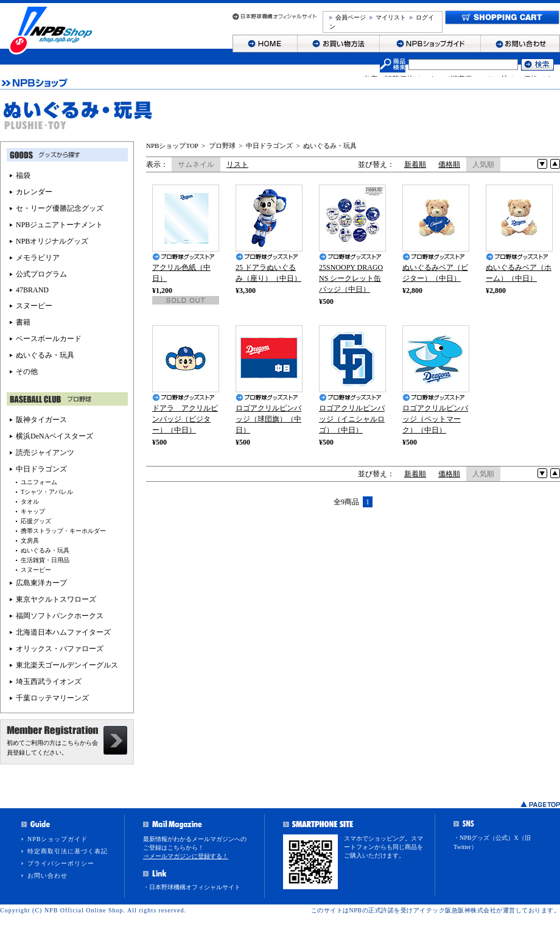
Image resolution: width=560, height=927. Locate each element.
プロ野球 (222, 146)
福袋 (23, 175)
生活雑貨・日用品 (45, 560)
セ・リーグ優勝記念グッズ (60, 208)
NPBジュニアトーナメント (59, 225)
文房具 (30, 541)
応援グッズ (36, 521)
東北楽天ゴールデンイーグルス (67, 665)
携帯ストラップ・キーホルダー (63, 531)
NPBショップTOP (172, 146)
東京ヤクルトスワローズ (56, 599)
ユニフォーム (39, 482)
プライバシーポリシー (61, 863)
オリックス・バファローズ (60, 649)
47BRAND (32, 290)
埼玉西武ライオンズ (49, 682)
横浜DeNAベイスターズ (54, 436)
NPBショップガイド (58, 839)
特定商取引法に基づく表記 (68, 851)
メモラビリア (38, 258)
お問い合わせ (47, 876)
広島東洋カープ (41, 583)
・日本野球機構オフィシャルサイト (192, 887)
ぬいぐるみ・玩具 (330, 146)
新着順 (415, 164)
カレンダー (34, 192)
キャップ (33, 511)
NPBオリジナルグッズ (52, 241)
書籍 (23, 322)
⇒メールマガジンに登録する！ (186, 856)
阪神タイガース (41, 420)
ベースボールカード (49, 339)
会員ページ (351, 17)
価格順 (449, 164)
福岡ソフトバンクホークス (60, 616)
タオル (30, 502)
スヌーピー (34, 306)
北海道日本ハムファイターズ (63, 632)
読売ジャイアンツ (45, 453)
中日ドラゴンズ (269, 146)
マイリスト (391, 17)
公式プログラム (41, 274)
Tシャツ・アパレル (47, 492)
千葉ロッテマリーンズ (52, 698)
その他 (27, 372)
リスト (237, 164)
